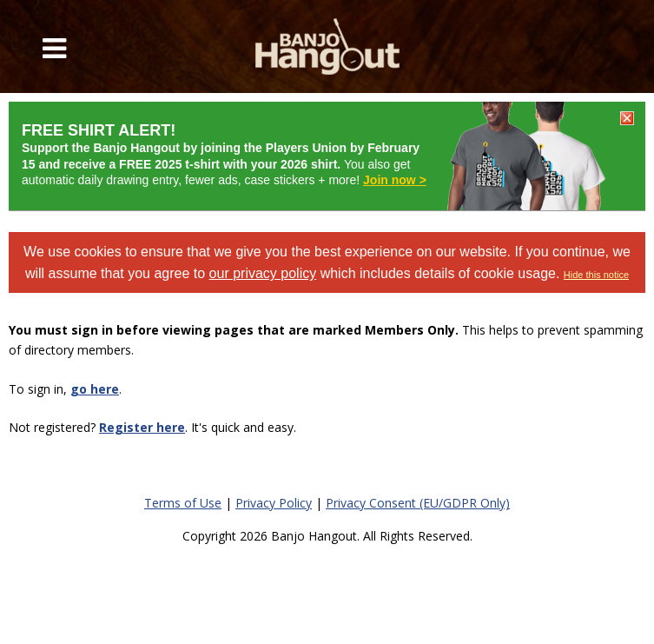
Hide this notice (596, 275)
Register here (142, 427)
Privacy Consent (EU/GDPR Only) (418, 503)
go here (95, 389)
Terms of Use (183, 503)
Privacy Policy (274, 503)
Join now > (395, 180)
